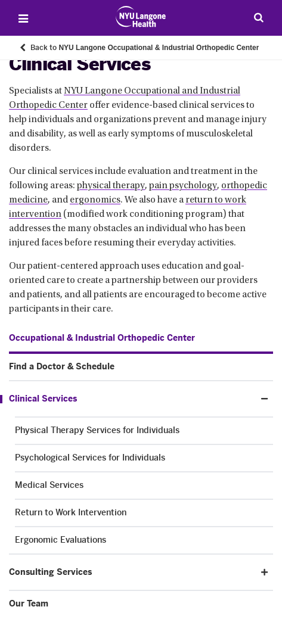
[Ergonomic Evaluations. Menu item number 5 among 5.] (144, 540)
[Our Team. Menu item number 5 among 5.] (141, 604)
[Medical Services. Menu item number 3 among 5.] (144, 486)
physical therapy (111, 186)
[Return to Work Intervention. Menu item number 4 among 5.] (144, 513)
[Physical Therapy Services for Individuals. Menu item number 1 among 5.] (144, 431)
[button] (264, 399)
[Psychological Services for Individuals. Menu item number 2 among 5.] (144, 458)
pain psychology (183, 186)
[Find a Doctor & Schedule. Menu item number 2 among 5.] (141, 367)
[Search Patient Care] (259, 17)
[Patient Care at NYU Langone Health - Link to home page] (141, 17)
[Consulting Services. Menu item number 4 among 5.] (131, 573)
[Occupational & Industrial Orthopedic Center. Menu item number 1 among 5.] (102, 338)
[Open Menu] (23, 18)
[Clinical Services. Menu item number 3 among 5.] (126, 399)
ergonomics (95, 200)
